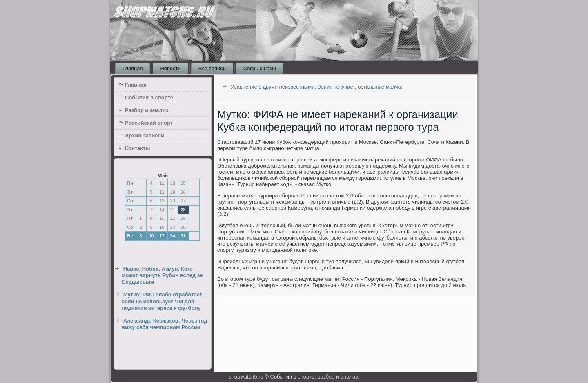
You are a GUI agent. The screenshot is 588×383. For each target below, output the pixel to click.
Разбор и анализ (147, 110)
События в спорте (149, 97)
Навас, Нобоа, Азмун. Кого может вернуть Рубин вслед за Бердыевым (162, 275)
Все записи (212, 68)
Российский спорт (149, 123)
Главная (133, 68)
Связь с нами (260, 68)
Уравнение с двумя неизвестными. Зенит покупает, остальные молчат (317, 87)
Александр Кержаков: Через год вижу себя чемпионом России (165, 324)
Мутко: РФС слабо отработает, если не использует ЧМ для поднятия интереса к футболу (163, 301)
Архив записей (145, 136)
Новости (170, 68)
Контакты (137, 148)
